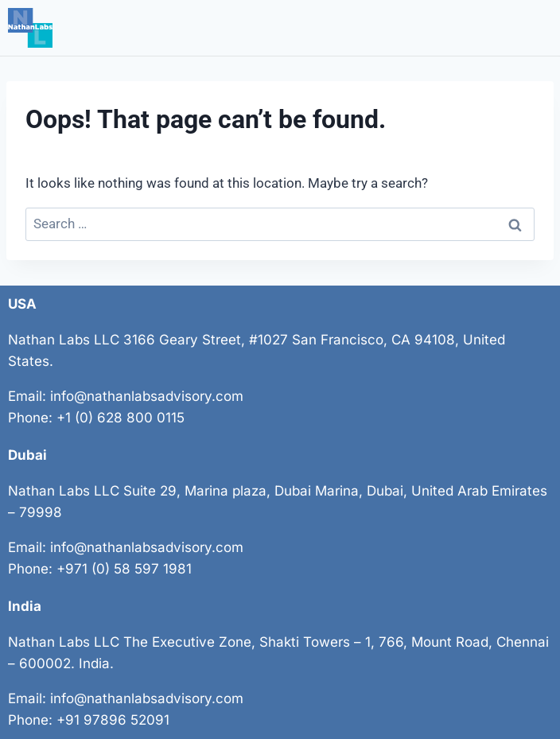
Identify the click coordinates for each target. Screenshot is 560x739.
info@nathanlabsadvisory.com (147, 396)
